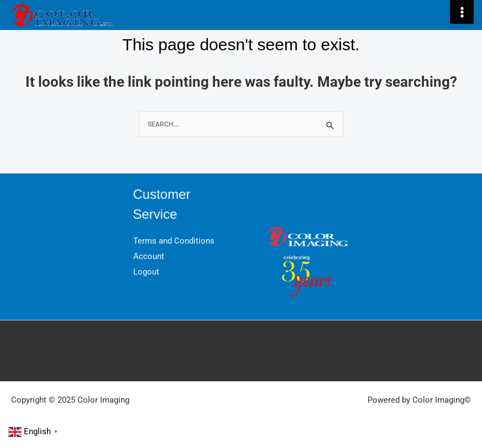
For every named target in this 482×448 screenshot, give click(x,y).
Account (149, 256)
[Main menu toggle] (462, 12)
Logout (146, 272)
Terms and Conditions (174, 241)
